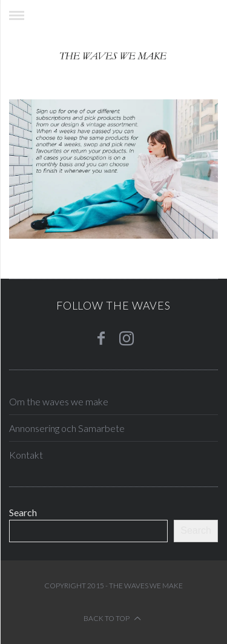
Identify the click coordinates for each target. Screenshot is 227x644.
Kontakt (26, 455)
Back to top (112, 618)
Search (23, 512)
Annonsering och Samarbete (67, 428)
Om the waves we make (59, 401)
